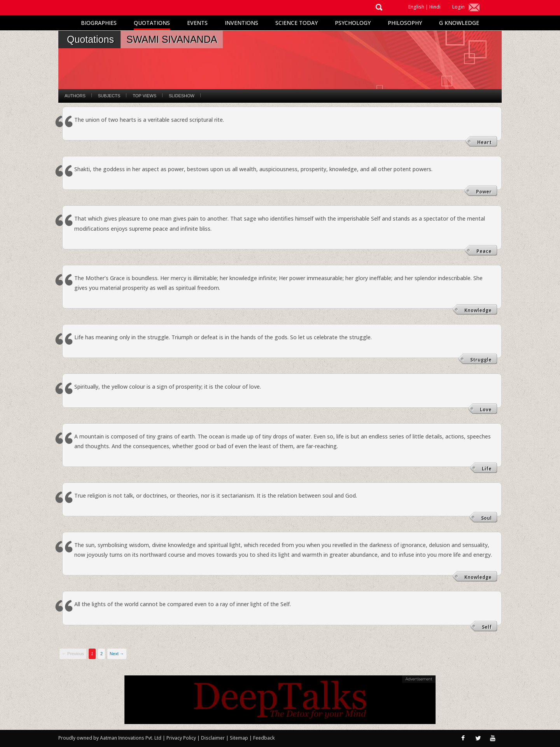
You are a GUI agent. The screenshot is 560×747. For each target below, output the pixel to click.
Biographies (99, 23)
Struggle (481, 360)
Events (197, 23)
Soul (486, 518)
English (416, 7)
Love (486, 409)
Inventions (241, 23)
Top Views (144, 96)
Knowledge (478, 310)
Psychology (353, 23)
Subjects (109, 96)
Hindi (435, 7)
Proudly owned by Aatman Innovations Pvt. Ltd (110, 738)
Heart (484, 142)
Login (458, 7)
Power (484, 192)
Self (487, 627)
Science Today (297, 23)
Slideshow (182, 96)
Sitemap (240, 738)
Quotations (152, 23)
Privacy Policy (182, 738)
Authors (75, 96)
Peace (484, 251)
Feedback (264, 738)
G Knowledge (459, 23)
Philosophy (405, 23)
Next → (117, 654)
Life (487, 469)
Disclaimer (213, 738)
